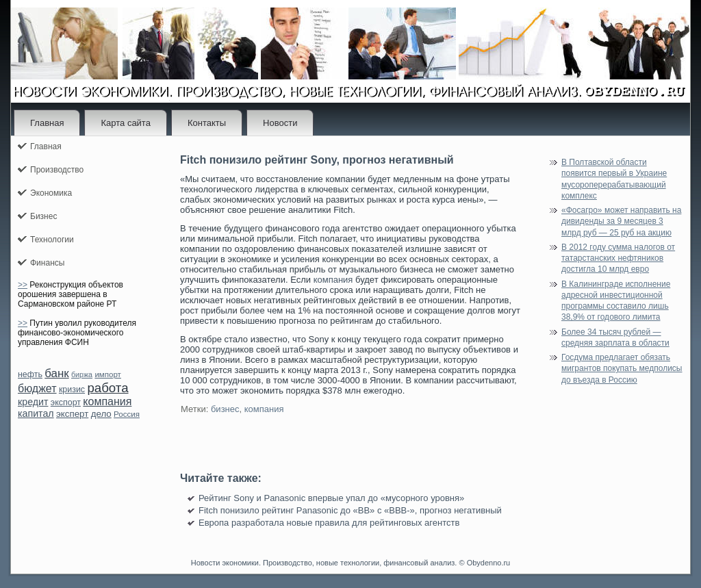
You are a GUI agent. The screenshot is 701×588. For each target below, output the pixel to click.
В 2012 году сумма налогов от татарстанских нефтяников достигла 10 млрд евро (618, 258)
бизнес (225, 409)
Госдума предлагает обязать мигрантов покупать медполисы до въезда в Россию (622, 369)
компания (107, 401)
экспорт (66, 402)
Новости (280, 123)
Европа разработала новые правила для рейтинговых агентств (329, 523)
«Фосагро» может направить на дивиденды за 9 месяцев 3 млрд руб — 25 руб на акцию (621, 221)
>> (23, 285)
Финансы (47, 263)
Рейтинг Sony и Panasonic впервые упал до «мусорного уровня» (331, 498)
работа (107, 388)
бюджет (37, 388)
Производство (57, 170)
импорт (108, 374)
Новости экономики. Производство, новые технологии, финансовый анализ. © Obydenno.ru (350, 563)
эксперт (72, 414)
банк (56, 373)
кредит (33, 402)
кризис (72, 389)
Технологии (52, 240)
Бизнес (43, 216)
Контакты (207, 123)
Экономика (51, 193)
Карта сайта (125, 123)
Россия (127, 414)
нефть (30, 374)
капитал (36, 413)
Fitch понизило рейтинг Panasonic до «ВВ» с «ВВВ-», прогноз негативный (350, 510)
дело (101, 414)
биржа (82, 374)
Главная (47, 123)
